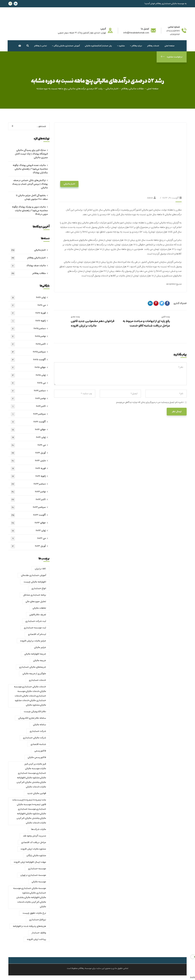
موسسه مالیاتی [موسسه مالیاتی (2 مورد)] (39, 882)
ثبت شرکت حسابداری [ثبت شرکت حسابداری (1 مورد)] (36, 621)
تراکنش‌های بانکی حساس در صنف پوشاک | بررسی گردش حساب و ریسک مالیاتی (30, 184)
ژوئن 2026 (28, 298)
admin (150, 198)
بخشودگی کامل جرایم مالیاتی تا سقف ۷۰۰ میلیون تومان (32, 197)
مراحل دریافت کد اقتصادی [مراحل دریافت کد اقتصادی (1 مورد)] (34, 842)
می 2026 (28, 305)
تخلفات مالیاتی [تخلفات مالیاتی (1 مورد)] (39, 608)
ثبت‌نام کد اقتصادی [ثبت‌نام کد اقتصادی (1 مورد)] (37, 634)
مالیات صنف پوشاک (28, 266)
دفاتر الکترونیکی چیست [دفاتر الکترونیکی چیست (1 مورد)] (35, 712)
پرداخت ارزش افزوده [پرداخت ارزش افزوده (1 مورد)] (36, 939)
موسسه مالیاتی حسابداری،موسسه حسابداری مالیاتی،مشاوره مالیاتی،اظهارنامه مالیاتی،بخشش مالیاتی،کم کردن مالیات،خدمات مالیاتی (30, 897)
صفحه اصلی (153, 89)
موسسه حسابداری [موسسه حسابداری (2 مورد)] (37, 869)
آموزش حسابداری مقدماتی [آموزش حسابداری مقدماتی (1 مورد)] (34, 575)
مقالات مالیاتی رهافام (133, 89)
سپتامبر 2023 (28, 507)
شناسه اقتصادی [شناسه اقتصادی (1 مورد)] (38, 744)
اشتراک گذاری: (180, 303)
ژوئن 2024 (28, 437)
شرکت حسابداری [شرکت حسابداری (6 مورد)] (38, 731)
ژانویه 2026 (28, 321)
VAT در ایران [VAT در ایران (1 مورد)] (40, 569)
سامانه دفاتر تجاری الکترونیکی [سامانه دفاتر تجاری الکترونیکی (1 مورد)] (32, 718)
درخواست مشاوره (172, 57)
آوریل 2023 (28, 546)
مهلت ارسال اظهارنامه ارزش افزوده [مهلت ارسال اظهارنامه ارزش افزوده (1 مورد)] (30, 862)
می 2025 (28, 383)
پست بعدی (75, 317)
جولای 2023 (28, 523)
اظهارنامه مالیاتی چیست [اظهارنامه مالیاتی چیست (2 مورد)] (35, 582)
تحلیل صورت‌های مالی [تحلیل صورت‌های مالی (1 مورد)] (36, 602)
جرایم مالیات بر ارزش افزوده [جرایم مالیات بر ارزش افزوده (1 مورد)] (33, 641)
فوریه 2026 (28, 313)
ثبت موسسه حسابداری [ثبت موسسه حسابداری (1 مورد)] (35, 628)
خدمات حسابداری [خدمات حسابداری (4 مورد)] (37, 680)
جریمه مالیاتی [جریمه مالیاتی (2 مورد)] (40, 660)
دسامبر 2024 (28, 391)
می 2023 (28, 538)
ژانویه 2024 (28, 476)
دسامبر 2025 (28, 329)
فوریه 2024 (28, 469)
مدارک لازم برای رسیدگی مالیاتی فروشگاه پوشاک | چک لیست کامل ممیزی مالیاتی (31, 154)
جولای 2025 (28, 367)
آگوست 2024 (28, 422)
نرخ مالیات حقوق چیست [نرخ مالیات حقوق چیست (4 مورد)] (34, 913)
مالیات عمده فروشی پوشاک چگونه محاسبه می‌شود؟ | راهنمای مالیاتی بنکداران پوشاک (30, 169)
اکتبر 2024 (28, 406)
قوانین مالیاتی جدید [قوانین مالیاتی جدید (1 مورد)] (37, 793)
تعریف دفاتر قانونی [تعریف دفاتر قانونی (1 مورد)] (38, 615)
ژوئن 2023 (28, 531)
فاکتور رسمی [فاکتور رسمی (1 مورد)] (40, 751)
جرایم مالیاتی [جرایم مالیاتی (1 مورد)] (40, 647)
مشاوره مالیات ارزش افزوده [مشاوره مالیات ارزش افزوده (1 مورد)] (33, 849)
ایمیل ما (145, 29)
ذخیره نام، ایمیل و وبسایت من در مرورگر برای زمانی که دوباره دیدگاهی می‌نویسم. (150, 402)
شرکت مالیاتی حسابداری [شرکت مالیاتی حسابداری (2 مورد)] (35, 738)
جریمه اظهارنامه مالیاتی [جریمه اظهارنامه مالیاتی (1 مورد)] (35, 654)
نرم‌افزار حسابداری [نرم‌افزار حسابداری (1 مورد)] (38, 920)
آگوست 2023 (28, 515)
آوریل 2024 (28, 453)
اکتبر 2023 (28, 500)
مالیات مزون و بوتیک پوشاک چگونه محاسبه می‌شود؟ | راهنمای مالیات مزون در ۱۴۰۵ (30, 211)
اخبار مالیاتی (112, 89)
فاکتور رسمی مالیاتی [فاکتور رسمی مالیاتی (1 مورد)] (37, 757)
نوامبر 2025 (28, 336)
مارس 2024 (28, 461)
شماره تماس (174, 27)
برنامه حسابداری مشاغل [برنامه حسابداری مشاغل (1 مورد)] (35, 595)
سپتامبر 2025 (28, 352)
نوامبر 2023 (28, 492)
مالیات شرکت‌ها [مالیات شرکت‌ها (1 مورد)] (39, 829)
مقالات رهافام (28, 273)
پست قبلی (166, 317)
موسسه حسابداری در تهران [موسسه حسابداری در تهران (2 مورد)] (33, 875)
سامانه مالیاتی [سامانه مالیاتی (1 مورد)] (40, 725)
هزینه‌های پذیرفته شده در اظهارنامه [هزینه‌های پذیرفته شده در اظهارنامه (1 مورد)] (29, 926)
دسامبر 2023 (28, 484)
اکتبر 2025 (28, 344)
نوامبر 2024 (28, 399)
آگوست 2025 (28, 360)
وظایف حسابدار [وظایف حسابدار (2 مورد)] (39, 933)
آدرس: (103, 29)
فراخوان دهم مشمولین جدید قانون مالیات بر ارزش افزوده (93, 324)
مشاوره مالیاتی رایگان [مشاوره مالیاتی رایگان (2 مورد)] (36, 856)
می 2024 (28, 445)
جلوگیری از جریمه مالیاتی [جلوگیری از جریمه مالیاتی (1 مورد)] (34, 674)
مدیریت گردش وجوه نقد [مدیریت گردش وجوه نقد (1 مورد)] (35, 836)
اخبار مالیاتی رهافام (28, 258)
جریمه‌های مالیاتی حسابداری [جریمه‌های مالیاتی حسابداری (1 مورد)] (33, 667)
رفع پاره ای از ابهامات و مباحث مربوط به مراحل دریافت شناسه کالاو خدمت (146, 324)
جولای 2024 (28, 430)
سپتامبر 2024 (28, 414)
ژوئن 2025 (28, 375)
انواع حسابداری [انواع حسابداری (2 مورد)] (39, 588)
